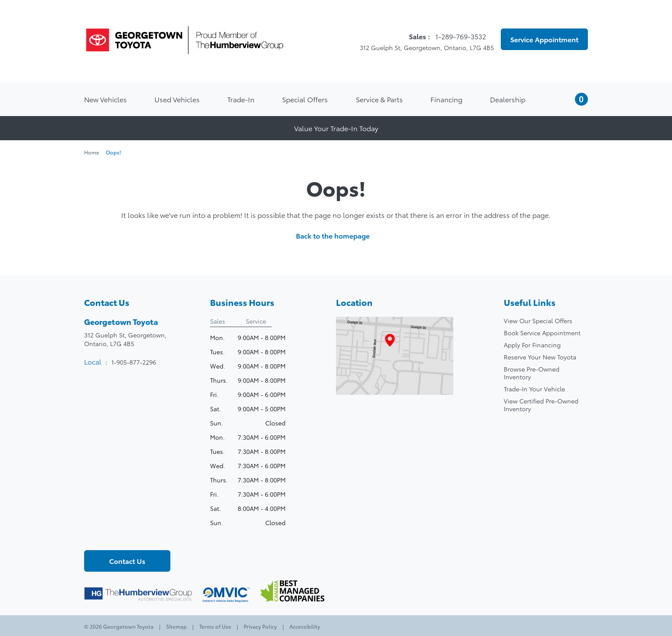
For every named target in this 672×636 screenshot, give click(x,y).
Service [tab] (256, 321)
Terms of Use (215, 626)
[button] (570, 99)
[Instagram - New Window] (135, 536)
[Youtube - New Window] (121, 536)
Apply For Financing (532, 345)
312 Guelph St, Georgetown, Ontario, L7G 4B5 (422, 47)
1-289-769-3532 (462, 36)
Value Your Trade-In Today (336, 128)
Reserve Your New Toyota (540, 357)
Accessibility (304, 626)
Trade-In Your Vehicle (534, 389)
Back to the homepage (336, 236)
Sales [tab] (218, 321)
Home (92, 152)
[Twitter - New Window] (106, 536)
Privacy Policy (260, 626)
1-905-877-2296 (134, 362)
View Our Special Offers (538, 321)
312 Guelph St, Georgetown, (125, 339)
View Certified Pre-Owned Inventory (541, 405)
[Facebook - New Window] (91, 536)
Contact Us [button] (127, 561)
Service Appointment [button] (544, 39)
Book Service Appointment (542, 333)
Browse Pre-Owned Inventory (532, 373)
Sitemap (176, 626)
